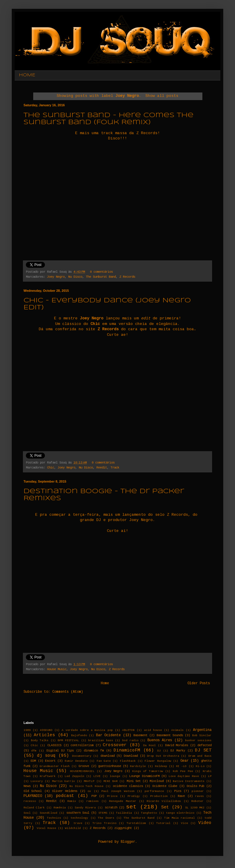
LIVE (97, 776)
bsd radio (130, 740)
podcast (65, 796)
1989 (27, 730)
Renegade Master (123, 801)
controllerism (82, 745)
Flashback (128, 761)
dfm (34, 751)
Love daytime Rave (184, 776)
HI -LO (181, 766)
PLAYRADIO (33, 796)
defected (204, 745)
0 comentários (101, 272)
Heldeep (161, 766)
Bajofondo (79, 735)
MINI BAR (110, 781)
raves (199, 796)
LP (210, 776)
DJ (159, 751)
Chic (51, 468)
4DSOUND (46, 730)
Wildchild (73, 828)
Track (115, 468)
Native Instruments (189, 781)
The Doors (106, 818)
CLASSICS (54, 745)
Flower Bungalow (158, 761)
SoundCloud (48, 813)
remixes (93, 801)
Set (165, 807)
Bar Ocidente (108, 735)
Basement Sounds (170, 735)
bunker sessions (198, 740)
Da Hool (149, 745)
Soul (27, 813)
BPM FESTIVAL (68, 740)
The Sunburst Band (101, 277)
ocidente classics (128, 786)
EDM (33, 761)
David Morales (177, 745)
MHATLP (89, 781)
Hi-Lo (200, 766)
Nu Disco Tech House (86, 786)
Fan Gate (104, 761)
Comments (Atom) (68, 692)
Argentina (202, 730)
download (108, 756)
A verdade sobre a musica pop (87, 730)
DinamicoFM (127, 750)
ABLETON (128, 730)
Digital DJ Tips (60, 751)
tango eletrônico (180, 813)
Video (205, 823)
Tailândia (124, 813)
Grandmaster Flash (55, 766)
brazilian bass (101, 740)
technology (79, 818)
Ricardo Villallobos (164, 801)
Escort (50, 761)
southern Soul (78, 813)
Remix (72, 801)
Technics (54, 818)
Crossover (115, 745)
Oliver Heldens (65, 791)
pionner (198, 791)
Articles (44, 735)
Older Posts (199, 683)
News (27, 786)
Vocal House (46, 828)
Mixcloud (157, 781)
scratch (111, 808)
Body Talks (40, 740)
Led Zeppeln (74, 776)
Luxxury (37, 781)
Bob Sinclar (202, 735)
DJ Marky (178, 751)
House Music (57, 669)
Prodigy (134, 796)
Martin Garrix (63, 781)
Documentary (82, 756)
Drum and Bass (200, 756)
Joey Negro (56, 277)
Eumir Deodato (76, 761)
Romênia (60, 808)
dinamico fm (94, 751)
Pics (178, 791)
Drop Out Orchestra (163, 756)
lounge (115, 776)
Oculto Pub (195, 786)
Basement (140, 735)
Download (131, 756)
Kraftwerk (48, 776)
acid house (153, 730)
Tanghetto (149, 813)
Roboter (197, 801)
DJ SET (203, 750)
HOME (27, 75)
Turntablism (136, 823)
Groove (84, 766)
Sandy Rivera (85, 808)
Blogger (128, 842)
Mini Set (134, 781)
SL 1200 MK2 (195, 808)
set (131, 807)
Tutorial (163, 823)
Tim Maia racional (180, 818)
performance (154, 791)
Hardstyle (138, 766)
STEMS (103, 813)
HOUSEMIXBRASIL (82, 771)
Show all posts (162, 96)
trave (78, 823)
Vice (184, 823)
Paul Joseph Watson (118, 791)
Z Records (127, 277)
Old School (33, 791)
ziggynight (123, 828)
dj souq (46, 756)
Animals (177, 730)
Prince (112, 796)
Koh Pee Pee (183, 771)
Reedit (102, 468)
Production (159, 796)
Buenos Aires (160, 740)
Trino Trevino (104, 823)
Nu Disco (75, 277)
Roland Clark (34, 808)
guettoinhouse (110, 766)
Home (105, 683)
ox (89, 791)
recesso (30, 801)
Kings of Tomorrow (148, 771)
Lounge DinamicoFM (144, 776)
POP (94, 796)
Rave (181, 796)
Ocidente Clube (165, 786)
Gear (184, 761)
